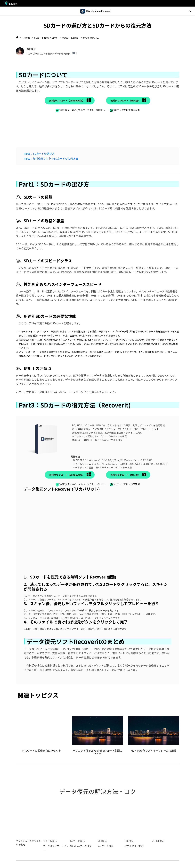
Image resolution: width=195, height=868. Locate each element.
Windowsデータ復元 (81, 846)
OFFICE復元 (158, 841)
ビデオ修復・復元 (134, 846)
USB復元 (102, 841)
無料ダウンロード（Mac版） (125, 100)
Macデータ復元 (105, 846)
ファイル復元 (50, 841)
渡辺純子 (31, 49)
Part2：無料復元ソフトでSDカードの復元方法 (51, 158)
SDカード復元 (41, 38)
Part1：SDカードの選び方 (39, 154)
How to (26, 38)
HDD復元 (129, 841)
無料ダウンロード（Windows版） (67, 100)
